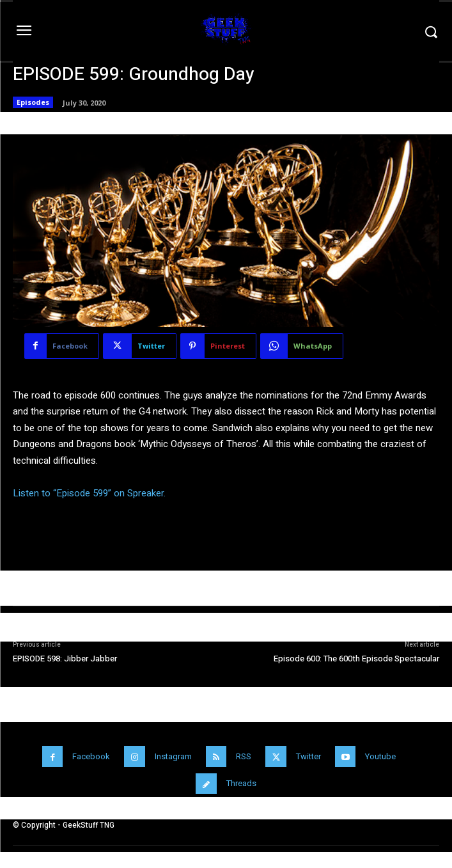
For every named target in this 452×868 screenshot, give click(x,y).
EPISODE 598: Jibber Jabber (65, 659)
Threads (241, 783)
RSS (244, 756)
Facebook (91, 756)
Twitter (308, 756)
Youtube (380, 756)
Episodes (33, 102)
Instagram (173, 756)
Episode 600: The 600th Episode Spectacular (356, 659)
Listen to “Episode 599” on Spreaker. (89, 493)
